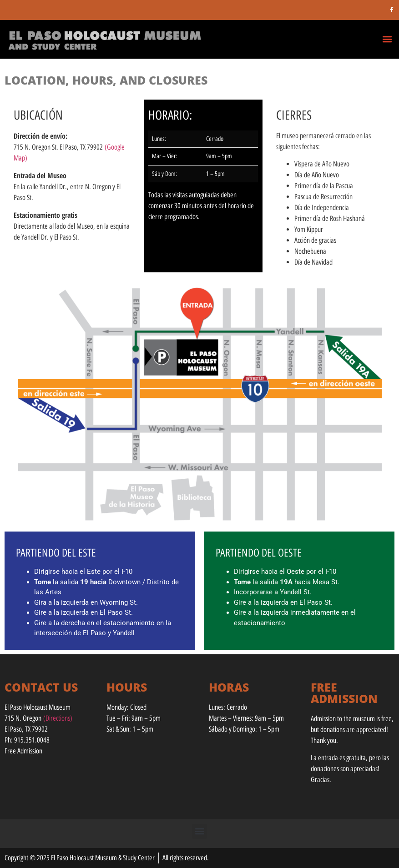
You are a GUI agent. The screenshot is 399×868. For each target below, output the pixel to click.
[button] (387, 39)
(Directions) (58, 718)
